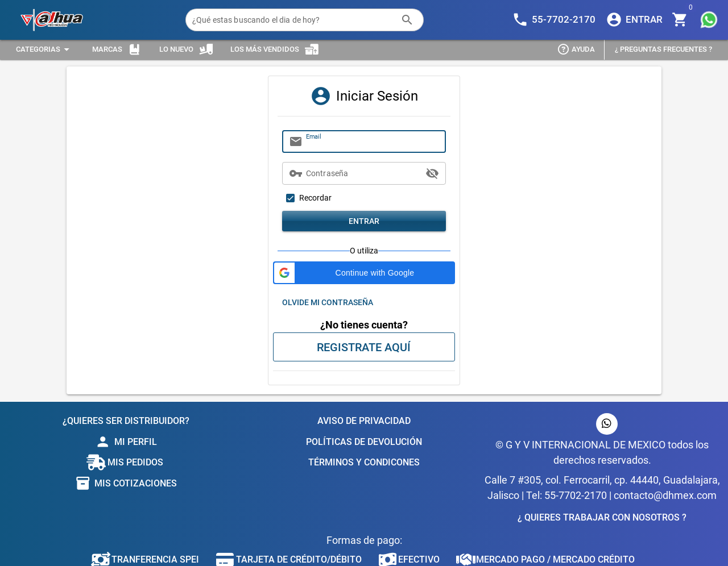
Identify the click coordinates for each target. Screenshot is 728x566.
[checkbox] (307, 198)
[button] (364, 273)
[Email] (373, 141)
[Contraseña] (364, 173)
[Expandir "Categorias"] (44, 50)
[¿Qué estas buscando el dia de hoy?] (293, 20)
